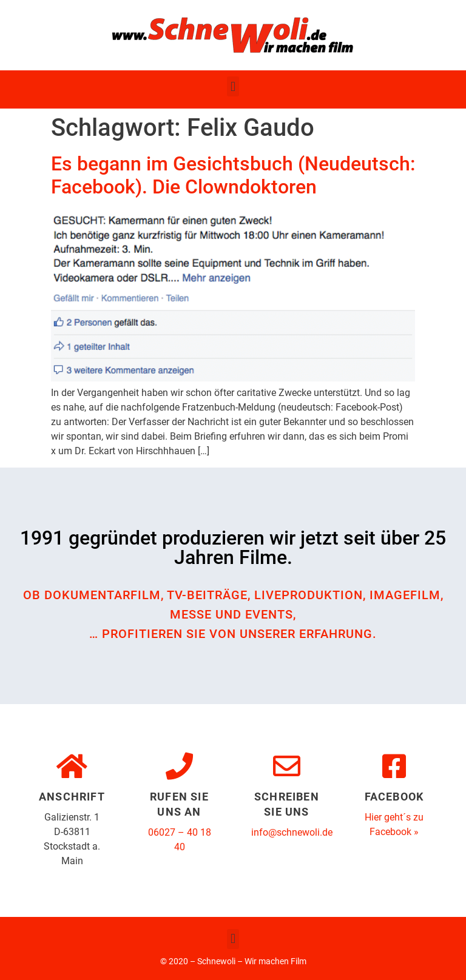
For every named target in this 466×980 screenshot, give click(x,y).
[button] (233, 86)
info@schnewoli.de (292, 832)
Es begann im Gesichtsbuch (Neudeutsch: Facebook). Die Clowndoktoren (233, 175)
